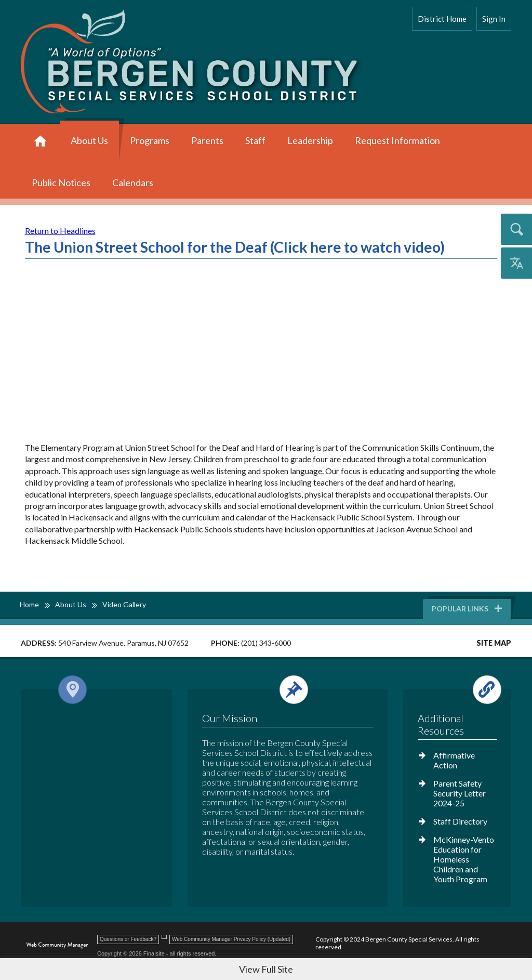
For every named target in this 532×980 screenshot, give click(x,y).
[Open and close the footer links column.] (456, 690)
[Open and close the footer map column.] (94, 690)
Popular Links (468, 609)
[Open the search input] (516, 229)
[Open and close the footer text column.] (286, 690)
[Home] (40, 142)
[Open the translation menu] (516, 263)
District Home (442, 19)
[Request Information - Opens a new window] (397, 142)
